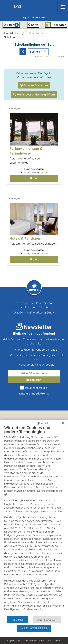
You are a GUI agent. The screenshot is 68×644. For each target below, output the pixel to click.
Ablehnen (17, 620)
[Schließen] (63, 423)
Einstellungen (47, 620)
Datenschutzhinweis (33, 640)
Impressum (13, 640)
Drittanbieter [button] (54, 640)
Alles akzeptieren (34, 628)
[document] (34, 520)
